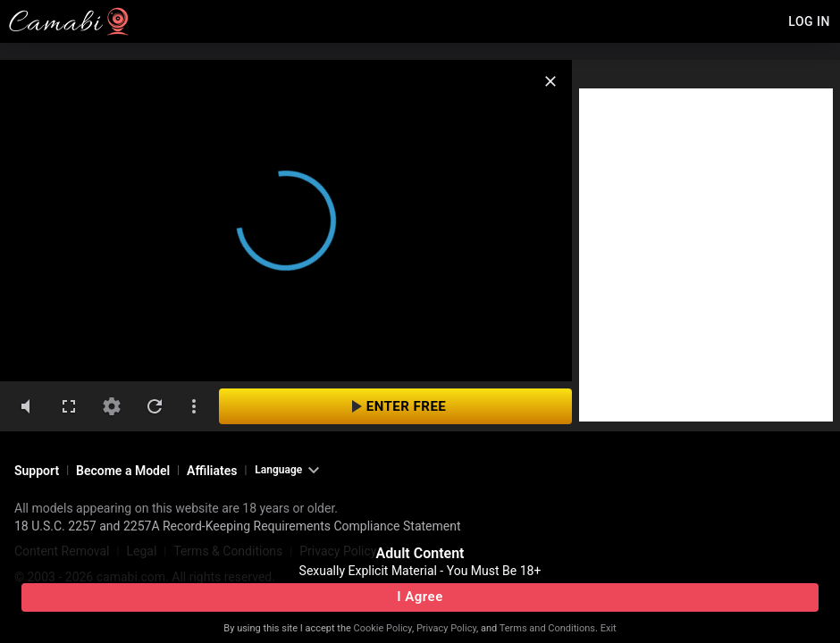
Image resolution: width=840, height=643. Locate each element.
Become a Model (123, 471)
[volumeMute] (26, 406)
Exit (609, 628)
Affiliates (212, 471)
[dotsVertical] (194, 406)
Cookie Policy (383, 628)
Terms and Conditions (547, 628)
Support (37, 471)
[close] (550, 81)
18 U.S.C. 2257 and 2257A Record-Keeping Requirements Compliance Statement (238, 526)
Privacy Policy (446, 628)
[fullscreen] (69, 406)
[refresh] (155, 406)
